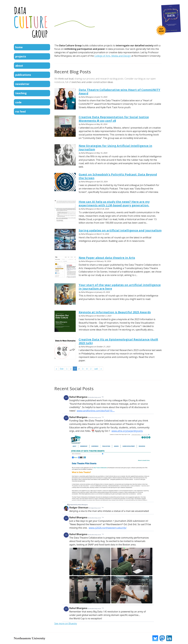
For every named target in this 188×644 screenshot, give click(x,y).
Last (96, 369)
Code (18, 102)
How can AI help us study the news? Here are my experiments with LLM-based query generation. (114, 203)
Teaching (21, 93)
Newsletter (22, 84)
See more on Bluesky (66, 623)
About (19, 66)
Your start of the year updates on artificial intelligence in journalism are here (120, 287)
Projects (21, 56)
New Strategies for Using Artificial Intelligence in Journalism (115, 148)
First (62, 369)
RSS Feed (20, 111)
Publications (23, 75)
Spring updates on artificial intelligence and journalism (120, 230)
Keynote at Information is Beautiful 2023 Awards (115, 312)
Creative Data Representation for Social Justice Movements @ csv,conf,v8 (114, 119)
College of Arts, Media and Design (113, 56)
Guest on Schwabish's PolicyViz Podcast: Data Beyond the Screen (118, 176)
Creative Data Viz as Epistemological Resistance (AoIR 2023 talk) (118, 341)
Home (19, 47)
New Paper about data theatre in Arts (107, 258)
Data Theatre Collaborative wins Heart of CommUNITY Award (119, 92)
